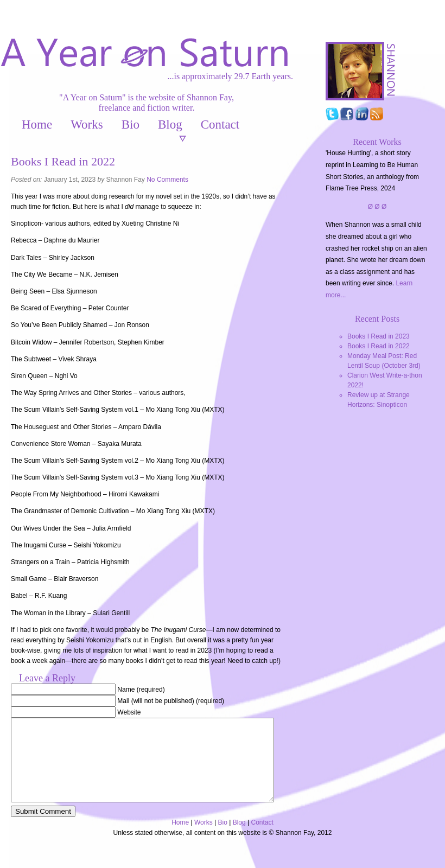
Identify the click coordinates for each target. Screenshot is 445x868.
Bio (131, 125)
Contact (220, 125)
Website (129, 712)
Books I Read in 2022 (379, 346)
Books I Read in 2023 (379, 336)
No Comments (167, 180)
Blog (170, 125)
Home (37, 125)
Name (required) (141, 690)
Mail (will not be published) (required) (171, 701)
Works (87, 125)
